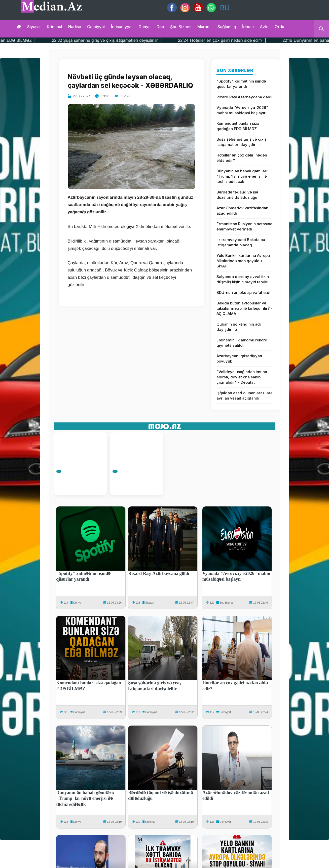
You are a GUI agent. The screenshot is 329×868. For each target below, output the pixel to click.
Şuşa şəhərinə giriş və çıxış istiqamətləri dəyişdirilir (242, 142)
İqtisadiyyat (122, 27)
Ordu (279, 27)
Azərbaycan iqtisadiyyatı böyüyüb (239, 359)
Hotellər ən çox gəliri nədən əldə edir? (242, 158)
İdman (248, 27)
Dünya (145, 27)
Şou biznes (181, 27)
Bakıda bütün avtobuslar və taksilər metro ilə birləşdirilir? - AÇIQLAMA (244, 308)
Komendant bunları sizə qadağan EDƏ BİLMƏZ (238, 126)
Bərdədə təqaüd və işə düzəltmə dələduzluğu (237, 195)
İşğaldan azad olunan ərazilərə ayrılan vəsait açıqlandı (245, 396)
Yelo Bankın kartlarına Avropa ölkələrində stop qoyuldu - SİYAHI (243, 261)
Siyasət (34, 27)
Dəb (160, 27)
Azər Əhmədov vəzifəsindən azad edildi (242, 211)
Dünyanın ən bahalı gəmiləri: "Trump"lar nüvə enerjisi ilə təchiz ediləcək (242, 176)
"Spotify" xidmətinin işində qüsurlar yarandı (241, 84)
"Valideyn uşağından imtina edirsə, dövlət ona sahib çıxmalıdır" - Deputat (242, 377)
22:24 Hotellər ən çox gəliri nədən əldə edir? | (239, 40)
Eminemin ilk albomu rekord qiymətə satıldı (242, 343)
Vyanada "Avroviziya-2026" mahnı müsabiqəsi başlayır (242, 110)
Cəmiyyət (96, 27)
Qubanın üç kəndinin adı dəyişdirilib (239, 327)
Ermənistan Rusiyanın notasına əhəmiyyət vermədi (244, 226)
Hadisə (75, 27)
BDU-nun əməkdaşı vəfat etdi (243, 292)
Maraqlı (204, 27)
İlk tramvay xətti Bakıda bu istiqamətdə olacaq (241, 242)
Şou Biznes (227, 603)
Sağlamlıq (227, 27)
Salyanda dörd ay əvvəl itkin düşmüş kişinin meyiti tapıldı (243, 279)
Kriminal (54, 27)
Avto (264, 27)
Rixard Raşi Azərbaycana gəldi (244, 97)
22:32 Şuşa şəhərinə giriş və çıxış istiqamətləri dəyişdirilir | (123, 40)
